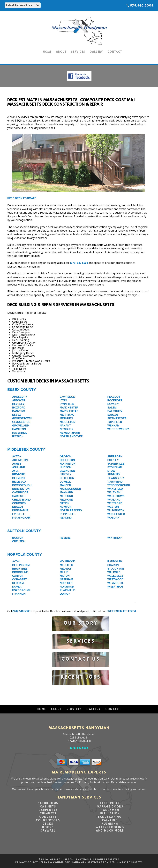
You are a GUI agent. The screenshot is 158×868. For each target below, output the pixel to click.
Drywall (48, 831)
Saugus (113, 415)
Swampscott (117, 418)
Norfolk (66, 583)
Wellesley (115, 576)
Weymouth (115, 583)
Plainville (67, 590)
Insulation (110, 814)
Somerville (116, 464)
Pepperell (68, 514)
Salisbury (115, 411)
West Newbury (118, 429)
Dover (17, 587)
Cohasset (19, 579)
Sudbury (114, 474)
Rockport (115, 400)
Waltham (114, 492)
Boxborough (22, 485)
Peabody (114, 397)
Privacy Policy (27, 862)
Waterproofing (110, 827)
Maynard (66, 492)
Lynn (63, 400)
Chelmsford (21, 500)
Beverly (18, 404)
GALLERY (96, 52)
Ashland (19, 467)
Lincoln (66, 474)
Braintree (20, 569)
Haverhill (20, 433)
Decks (48, 824)
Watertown (116, 496)
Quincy (65, 594)
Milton (65, 576)
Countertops (48, 821)
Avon (16, 561)
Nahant (65, 426)
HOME (47, 52)
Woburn (113, 518)
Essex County (22, 390)
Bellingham (21, 565)
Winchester (116, 514)
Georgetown (22, 418)
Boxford (19, 408)
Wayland (114, 500)
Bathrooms (48, 803)
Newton (66, 507)
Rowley (113, 404)
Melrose (66, 500)
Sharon (113, 565)
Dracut (18, 507)
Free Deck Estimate (22, 198)
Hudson (65, 467)
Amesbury (20, 397)
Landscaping (110, 817)
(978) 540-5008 (79, 263)
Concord (19, 503)
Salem (112, 408)
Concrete (48, 817)
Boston (18, 538)
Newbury (67, 429)
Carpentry (48, 810)
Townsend (115, 482)
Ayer (16, 471)
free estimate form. (122, 611)
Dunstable (20, 510)
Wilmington (116, 510)
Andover (19, 400)
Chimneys (48, 814)
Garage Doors (110, 807)
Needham (66, 579)
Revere (65, 538)
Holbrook (67, 561)
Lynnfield (67, 404)
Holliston (67, 460)
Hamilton (19, 429)
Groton (66, 456)
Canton (18, 576)
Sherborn (115, 456)
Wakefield (115, 489)
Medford (66, 496)
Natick (65, 503)
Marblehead (69, 411)
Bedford (19, 474)
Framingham (21, 518)
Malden (65, 485)
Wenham (113, 426)
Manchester (69, 408)
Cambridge (20, 492)
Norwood (67, 587)
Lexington (67, 471)
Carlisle (19, 496)
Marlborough (70, 489)
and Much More (110, 831)
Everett (18, 514)
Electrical (110, 803)
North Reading (71, 510)
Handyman (110, 810)
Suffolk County (24, 531)
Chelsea (18, 541)
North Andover (71, 436)
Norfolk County (25, 554)
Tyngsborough (119, 485)
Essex (17, 415)
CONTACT (115, 52)
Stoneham (115, 467)
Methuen (66, 418)
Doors (48, 827)
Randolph (115, 561)
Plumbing (110, 824)
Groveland (21, 426)
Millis (64, 572)
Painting (110, 821)
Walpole (114, 572)
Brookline (20, 572)
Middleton (68, 422)
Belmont (19, 478)
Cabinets (48, 807)
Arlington (20, 460)
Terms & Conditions (56, 862)
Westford (115, 503)
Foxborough (22, 590)
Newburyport (70, 433)
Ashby (17, 464)
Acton (17, 456)
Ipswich (18, 436)
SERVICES (78, 52)
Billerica (19, 482)
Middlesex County (26, 449)
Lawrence (67, 397)
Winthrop (115, 538)
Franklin (19, 594)
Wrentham (115, 587)
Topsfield (115, 422)
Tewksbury (116, 478)
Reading (66, 518)
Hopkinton (68, 464)
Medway (66, 569)
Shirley (113, 460)
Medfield (67, 565)
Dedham (18, 583)
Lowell (65, 482)
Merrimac (67, 415)
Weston (113, 507)
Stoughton (116, 569)
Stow (111, 471)
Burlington (21, 489)
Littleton (67, 478)
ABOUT (61, 52)
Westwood (115, 579)
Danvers (19, 411)
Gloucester (21, 422)
